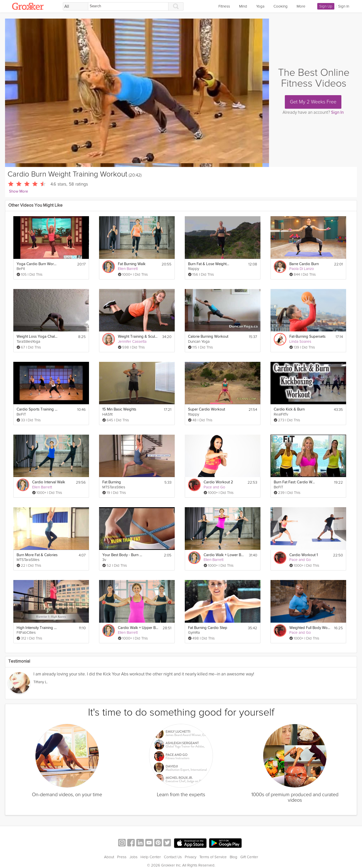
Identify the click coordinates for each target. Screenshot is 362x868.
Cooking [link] (281, 6)
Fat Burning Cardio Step (208, 628)
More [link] (301, 6)
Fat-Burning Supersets (307, 337)
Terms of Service (213, 857)
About (109, 857)
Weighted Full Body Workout (310, 628)
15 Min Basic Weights (119, 409)
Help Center (151, 857)
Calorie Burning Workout (208, 337)
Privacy (191, 857)
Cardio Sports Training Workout (37, 409)
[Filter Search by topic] (76, 7)
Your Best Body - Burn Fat (123, 555)
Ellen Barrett (128, 269)
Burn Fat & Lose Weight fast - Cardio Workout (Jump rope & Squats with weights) (209, 264)
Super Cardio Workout (207, 409)
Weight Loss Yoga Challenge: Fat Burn (37, 337)
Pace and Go (214, 487)
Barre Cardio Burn (304, 264)
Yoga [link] (260, 6)
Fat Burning (112, 482)
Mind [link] (243, 6)
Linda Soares (300, 341)
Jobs (133, 857)
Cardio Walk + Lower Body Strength (224, 555)
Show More (18, 191)
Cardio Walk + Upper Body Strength (139, 628)
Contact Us (173, 857)
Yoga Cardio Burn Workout (37, 264)
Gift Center (249, 857)
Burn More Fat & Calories (37, 555)
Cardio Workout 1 (304, 555)
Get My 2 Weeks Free (313, 102)
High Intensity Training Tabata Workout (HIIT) (37, 628)
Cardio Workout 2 (218, 482)
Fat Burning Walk (132, 264)
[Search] (128, 6)
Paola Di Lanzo (302, 269)
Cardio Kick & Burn (289, 409)
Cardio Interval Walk (49, 482)
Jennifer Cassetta (132, 341)
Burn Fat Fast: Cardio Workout (295, 482)
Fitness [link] (224, 6)
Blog (234, 857)
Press (122, 857)
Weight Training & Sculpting (139, 337)
